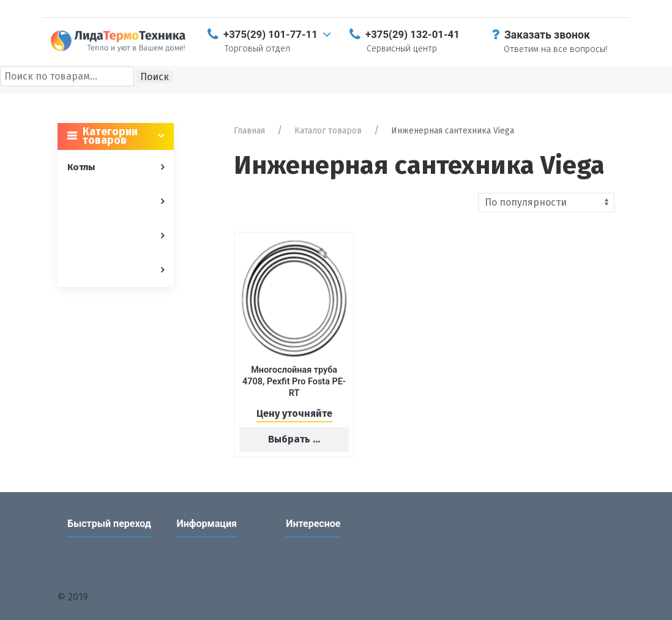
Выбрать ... (294, 439)
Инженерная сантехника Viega (453, 131)
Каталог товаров (328, 131)
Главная (249, 131)
